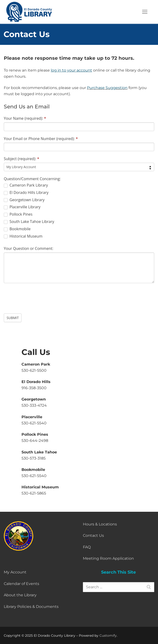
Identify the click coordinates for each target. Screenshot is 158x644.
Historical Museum (23, 236)
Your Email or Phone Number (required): (41, 139)
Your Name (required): (25, 118)
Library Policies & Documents (31, 607)
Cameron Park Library (26, 185)
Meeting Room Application (108, 558)
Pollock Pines (18, 214)
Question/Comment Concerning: (32, 179)
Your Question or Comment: (29, 248)
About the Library (20, 595)
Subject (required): (21, 159)
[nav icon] (145, 12)
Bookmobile (17, 229)
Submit (13, 318)
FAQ (87, 547)
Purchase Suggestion (107, 88)
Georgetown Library (24, 200)
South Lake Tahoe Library (29, 222)
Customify (108, 635)
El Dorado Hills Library (26, 193)
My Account (15, 572)
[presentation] (40, 297)
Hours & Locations (100, 524)
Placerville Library (22, 207)
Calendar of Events (21, 584)
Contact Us (93, 535)
